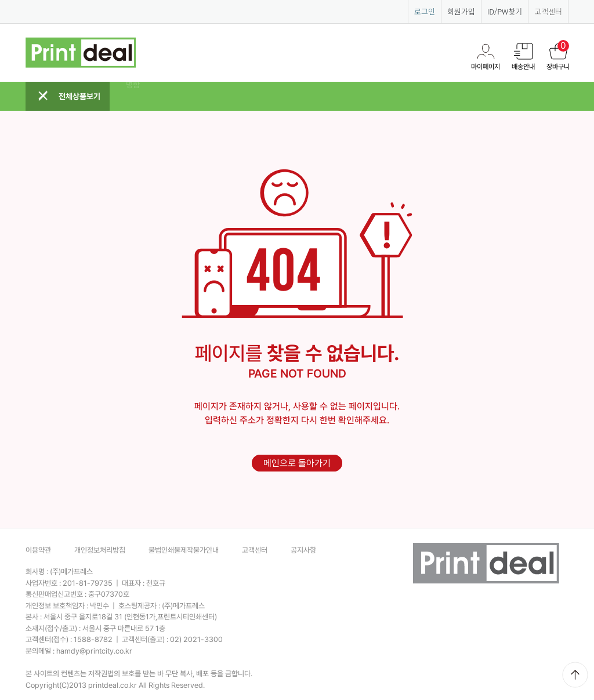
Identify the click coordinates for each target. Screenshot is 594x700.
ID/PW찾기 (505, 11)
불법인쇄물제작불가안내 (184, 550)
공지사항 (303, 550)
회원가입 (461, 11)
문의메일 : (79, 651)
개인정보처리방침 (100, 550)
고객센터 (548, 11)
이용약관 (38, 550)
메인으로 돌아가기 (297, 463)
